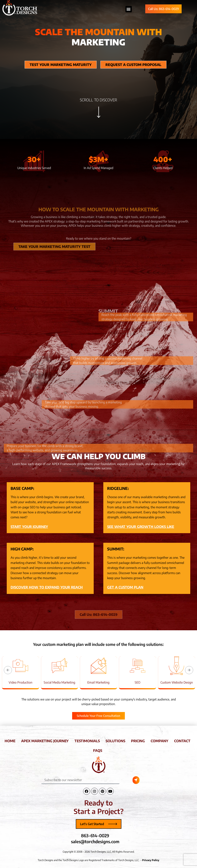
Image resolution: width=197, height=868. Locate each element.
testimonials (87, 741)
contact (182, 741)
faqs (98, 750)
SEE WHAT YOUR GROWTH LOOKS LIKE (141, 527)
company (159, 741)
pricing (138, 741)
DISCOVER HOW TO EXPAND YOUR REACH (47, 587)
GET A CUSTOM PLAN (125, 587)
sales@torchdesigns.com (95, 841)
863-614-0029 (95, 835)
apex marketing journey (45, 741)
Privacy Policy (151, 860)
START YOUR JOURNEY (29, 527)
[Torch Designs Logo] (98, 765)
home (10, 741)
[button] (8, 670)
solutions (115, 741)
